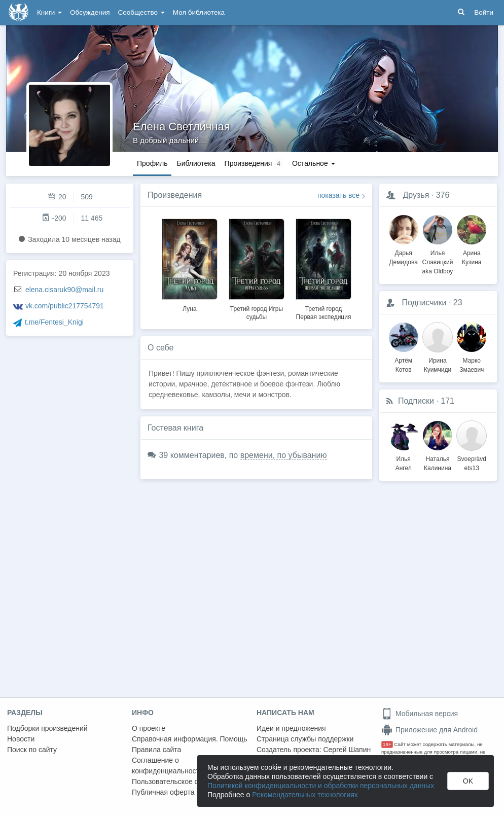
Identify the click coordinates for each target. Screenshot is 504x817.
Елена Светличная (182, 127)
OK (468, 781)
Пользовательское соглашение (183, 782)
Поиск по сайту (32, 750)
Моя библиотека (199, 12)
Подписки (416, 401)
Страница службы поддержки (305, 739)
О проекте (149, 728)
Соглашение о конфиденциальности (168, 766)
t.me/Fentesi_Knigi (54, 322)
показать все (338, 195)
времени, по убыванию (284, 455)
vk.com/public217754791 (65, 306)
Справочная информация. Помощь (190, 739)
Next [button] (364, 268)
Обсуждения (90, 12)
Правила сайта (156, 750)
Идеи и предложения (291, 728)
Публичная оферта (163, 792)
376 (443, 195)
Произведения (175, 195)
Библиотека (196, 163)
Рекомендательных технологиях (305, 795)
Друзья (416, 195)
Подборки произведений (47, 728)
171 (447, 401)
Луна (189, 309)
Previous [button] (149, 268)
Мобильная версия (420, 714)
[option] (190, 264)
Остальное (314, 163)
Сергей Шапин (347, 750)
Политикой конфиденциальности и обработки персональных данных (321, 786)
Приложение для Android (429, 730)
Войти (484, 12)
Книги (49, 12)
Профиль (152, 163)
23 (458, 303)
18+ (387, 744)
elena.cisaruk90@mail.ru (64, 290)
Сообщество (141, 12)
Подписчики (424, 303)
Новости (21, 739)
